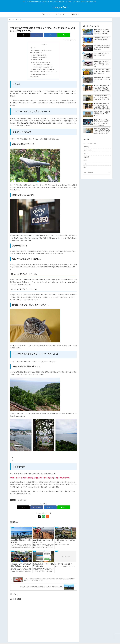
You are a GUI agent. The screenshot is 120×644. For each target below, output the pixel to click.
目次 (41, 45)
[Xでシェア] (23, 35)
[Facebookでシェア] (37, 35)
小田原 (19, 500)
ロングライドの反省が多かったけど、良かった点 (44, 72)
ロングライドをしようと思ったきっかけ (42, 50)
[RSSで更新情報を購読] (47, 516)
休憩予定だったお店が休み (40, 57)
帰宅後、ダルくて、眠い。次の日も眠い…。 (44, 69)
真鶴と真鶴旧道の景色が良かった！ (42, 74)
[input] (97, 173)
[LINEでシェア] (64, 35)
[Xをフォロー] (40, 516)
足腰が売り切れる (37, 60)
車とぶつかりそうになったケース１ (43, 65)
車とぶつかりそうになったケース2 (43, 67)
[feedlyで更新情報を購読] (43, 516)
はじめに (34, 48)
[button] (109, 173)
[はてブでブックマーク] (50, 35)
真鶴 (24, 500)
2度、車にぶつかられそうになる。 (42, 62)
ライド (13, 500)
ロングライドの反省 (36, 53)
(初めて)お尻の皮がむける (39, 55)
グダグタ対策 (35, 77)
